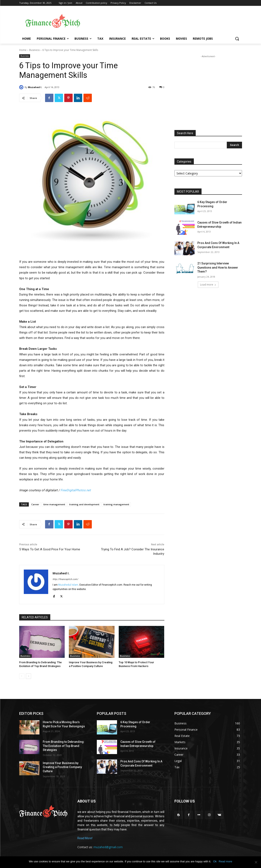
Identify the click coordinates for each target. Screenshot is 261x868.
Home (23, 50)
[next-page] (28, 676)
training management (116, 504)
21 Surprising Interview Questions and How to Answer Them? (218, 267)
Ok (215, 861)
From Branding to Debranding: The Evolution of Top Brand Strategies (64, 746)
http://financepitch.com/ (65, 579)
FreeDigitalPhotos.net (76, 490)
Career (35, 504)
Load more (208, 285)
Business (34, 50)
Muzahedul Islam (68, 585)
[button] (237, 39)
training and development (84, 504)
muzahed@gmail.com (108, 847)
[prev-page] (22, 676)
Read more (225, 861)
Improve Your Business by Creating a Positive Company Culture (62, 767)
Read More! (85, 838)
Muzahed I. (35, 87)
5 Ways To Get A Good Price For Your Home (50, 549)
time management (54, 504)
